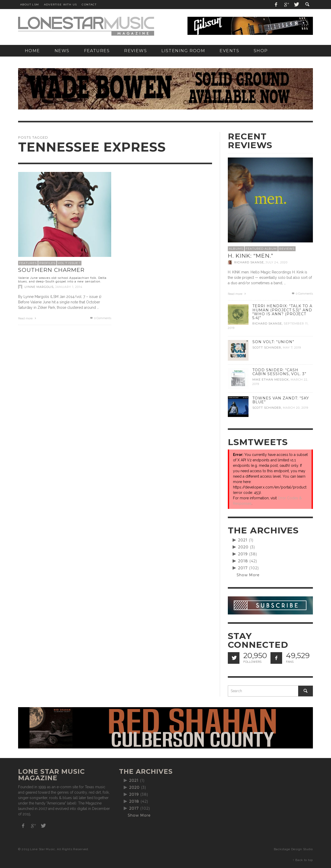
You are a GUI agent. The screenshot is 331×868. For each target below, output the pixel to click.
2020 (243, 547)
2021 (243, 540)
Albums (236, 249)
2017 (243, 568)
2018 (243, 561)
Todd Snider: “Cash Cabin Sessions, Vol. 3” (279, 372)
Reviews (287, 249)
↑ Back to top (303, 860)
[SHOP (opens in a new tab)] (261, 51)
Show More (248, 575)
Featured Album (261, 249)
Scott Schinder (267, 348)
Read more (28, 318)
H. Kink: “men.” (251, 256)
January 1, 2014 (69, 287)
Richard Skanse (249, 262)
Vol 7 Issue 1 (69, 263)
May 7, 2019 (292, 348)
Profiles (47, 263)
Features (28, 263)
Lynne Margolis (39, 287)
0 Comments (100, 318)
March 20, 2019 (296, 408)
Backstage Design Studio (293, 849)
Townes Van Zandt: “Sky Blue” (281, 400)
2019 (243, 554)
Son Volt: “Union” (273, 342)
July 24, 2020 (277, 262)
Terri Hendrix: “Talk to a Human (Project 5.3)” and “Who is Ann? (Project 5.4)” (282, 312)
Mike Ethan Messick (271, 380)
